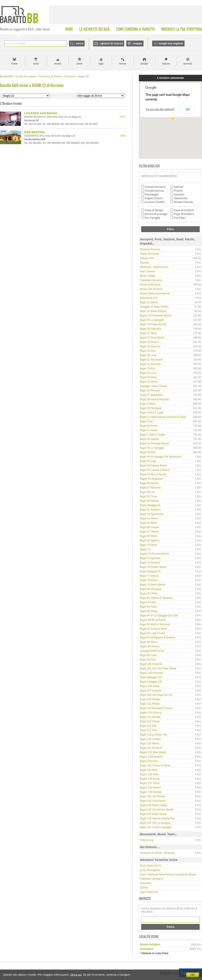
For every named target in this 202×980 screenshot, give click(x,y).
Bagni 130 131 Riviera (152, 796)
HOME (69, 29)
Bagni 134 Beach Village (154, 805)
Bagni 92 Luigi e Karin (152, 633)
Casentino (146, 883)
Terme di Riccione (150, 285)
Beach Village (148, 276)
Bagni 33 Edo (148, 368)
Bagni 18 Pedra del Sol (153, 324)
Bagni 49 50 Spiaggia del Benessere (161, 457)
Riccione (70, 76)
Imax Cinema (147, 271)
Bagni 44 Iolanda (149, 439)
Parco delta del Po (151, 866)
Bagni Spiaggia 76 (150, 571)
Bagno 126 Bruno (150, 779)
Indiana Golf (147, 258)
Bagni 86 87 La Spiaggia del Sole (159, 616)
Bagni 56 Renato (149, 483)
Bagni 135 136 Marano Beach (157, 810)
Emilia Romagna (26, 76)
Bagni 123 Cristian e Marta (155, 766)
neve (79, 64)
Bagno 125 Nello (149, 774)
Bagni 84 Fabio (148, 607)
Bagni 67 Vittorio (149, 532)
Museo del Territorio (151, 289)
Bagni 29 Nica (148, 351)
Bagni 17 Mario (148, 333)
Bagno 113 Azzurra (151, 713)
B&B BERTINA (34, 132)
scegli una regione (171, 43)
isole (36, 64)
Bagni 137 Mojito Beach (153, 814)
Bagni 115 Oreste (150, 721)
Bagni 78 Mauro (149, 580)
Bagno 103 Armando (151, 673)
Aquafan (145, 263)
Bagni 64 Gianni (149, 518)
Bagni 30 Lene (148, 355)
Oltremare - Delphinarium (154, 267)
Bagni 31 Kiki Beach (151, 360)
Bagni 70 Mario (148, 545)
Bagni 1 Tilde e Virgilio (153, 435)
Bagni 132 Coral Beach (153, 801)
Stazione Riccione (150, 249)
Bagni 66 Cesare (149, 527)
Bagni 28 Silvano (149, 342)
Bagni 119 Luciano (150, 739)
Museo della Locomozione (155, 293)
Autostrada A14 (149, 298)
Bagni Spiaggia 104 (151, 677)
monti (58, 64)
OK (193, 975)
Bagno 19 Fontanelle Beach (155, 316)
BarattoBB (6, 76)
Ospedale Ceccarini (151, 280)
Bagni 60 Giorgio (149, 501)
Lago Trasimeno (149, 892)
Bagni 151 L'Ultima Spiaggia (156, 827)
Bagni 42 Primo (149, 426)
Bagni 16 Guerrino (150, 346)
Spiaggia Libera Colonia (153, 386)
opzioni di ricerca (111, 43)
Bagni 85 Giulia (148, 611)
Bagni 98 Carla (148, 655)
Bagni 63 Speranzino (152, 514)
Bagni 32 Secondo (150, 364)
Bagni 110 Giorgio (150, 699)
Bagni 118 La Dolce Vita (153, 735)
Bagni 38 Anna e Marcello (154, 399)
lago (101, 64)
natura (166, 64)
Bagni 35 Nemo (149, 382)
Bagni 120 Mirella (150, 743)
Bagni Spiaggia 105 (151, 682)
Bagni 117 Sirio (148, 730)
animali (188, 64)
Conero (144, 888)
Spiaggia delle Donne (152, 651)
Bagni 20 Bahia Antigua (153, 311)
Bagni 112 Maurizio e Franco (156, 708)
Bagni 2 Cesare (149, 430)
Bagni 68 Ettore (149, 536)
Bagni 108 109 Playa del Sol (156, 695)
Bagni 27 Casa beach (152, 338)
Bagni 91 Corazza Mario (153, 629)
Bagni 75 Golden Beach (153, 567)
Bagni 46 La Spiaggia (152, 448)
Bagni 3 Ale (146, 421)
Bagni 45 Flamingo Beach (154, 443)
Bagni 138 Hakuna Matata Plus (157, 818)
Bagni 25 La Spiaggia (152, 320)
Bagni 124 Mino (149, 770)
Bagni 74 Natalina (150, 563)
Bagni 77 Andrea (149, 576)
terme (123, 64)
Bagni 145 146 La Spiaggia (155, 823)
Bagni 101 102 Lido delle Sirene (158, 668)
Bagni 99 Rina (148, 660)
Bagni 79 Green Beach (153, 585)
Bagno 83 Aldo (148, 602)
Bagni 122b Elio (149, 761)
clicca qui (76, 975)
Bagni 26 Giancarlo (151, 329)
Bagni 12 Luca (148, 373)
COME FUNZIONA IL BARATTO (135, 29)
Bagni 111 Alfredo (150, 704)
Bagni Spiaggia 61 (150, 505)
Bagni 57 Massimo (150, 488)
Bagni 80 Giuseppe (151, 589)
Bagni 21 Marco (149, 302)
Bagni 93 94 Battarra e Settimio (158, 638)
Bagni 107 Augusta (151, 691)
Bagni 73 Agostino (150, 558)
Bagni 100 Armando (151, 664)
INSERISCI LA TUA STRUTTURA (182, 29)
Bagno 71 (145, 549)
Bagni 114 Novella (150, 717)
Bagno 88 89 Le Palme (153, 620)
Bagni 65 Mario (148, 523)
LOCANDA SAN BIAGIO (41, 113)
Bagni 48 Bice (148, 452)
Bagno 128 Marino (150, 788)
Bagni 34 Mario (148, 377)
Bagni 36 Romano (150, 391)
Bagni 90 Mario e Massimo (155, 624)
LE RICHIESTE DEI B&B (94, 29)
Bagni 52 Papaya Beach (153, 466)
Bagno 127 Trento (150, 783)
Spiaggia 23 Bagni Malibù (154, 307)
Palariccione (147, 840)
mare (14, 64)
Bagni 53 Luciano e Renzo (155, 470)
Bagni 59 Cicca (148, 496)
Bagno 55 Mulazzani (151, 479)
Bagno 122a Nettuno (151, 757)
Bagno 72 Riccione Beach (154, 554)
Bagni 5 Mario (148, 404)
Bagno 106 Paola (150, 686)
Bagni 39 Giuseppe (151, 408)
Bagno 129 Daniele (151, 792)
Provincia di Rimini (50, 76)
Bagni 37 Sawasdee (151, 395)
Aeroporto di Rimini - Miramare (157, 853)
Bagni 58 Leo (147, 492)
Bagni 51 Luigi (148, 461)
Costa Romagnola (150, 870)
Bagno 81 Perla (149, 593)
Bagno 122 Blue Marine (153, 752)
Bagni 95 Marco (149, 642)
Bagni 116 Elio (148, 726)
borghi (144, 64)
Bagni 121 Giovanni (151, 748)
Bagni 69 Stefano (150, 541)
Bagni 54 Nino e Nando (153, 474)
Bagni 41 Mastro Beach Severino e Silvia (163, 417)
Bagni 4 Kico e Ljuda (152, 413)
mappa (138, 43)
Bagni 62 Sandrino (150, 510)
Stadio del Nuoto (150, 254)
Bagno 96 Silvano (150, 646)
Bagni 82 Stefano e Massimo (156, 598)
